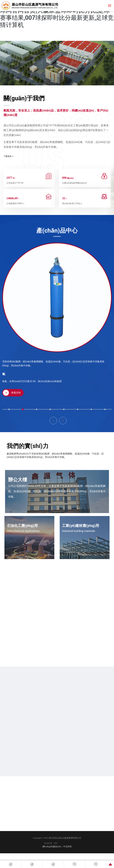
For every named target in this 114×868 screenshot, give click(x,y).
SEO (56, 844)
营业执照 (48, 844)
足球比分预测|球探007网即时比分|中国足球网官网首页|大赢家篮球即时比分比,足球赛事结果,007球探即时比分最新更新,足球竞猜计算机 (57, 14)
